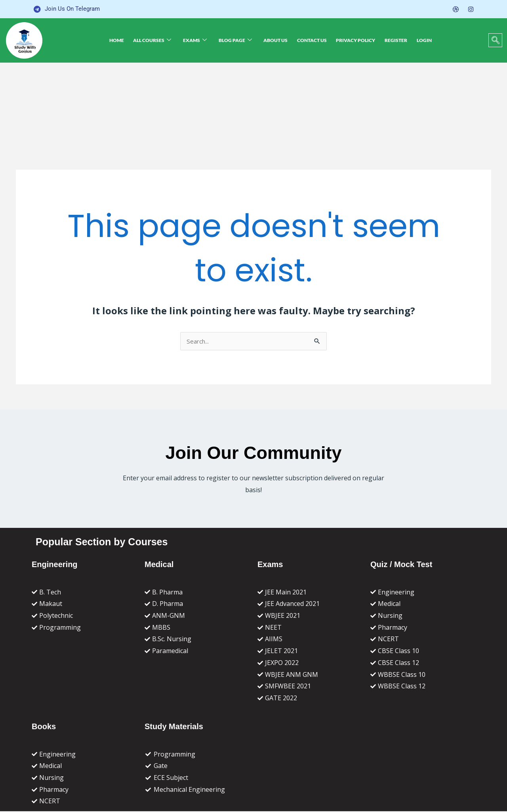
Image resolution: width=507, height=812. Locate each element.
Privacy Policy (350, 40)
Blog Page (239, 40)
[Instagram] (471, 9)
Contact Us (309, 40)
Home (131, 40)
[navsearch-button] (495, 40)
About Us (276, 40)
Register (386, 40)
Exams (202, 40)
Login (411, 40)
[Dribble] (455, 9)
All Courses (163, 40)
